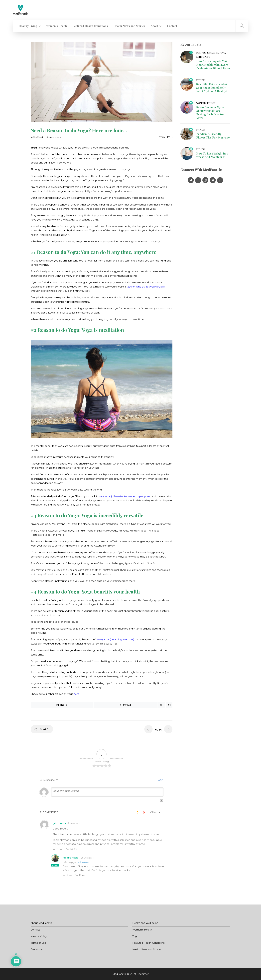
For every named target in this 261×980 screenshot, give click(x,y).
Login (160, 780)
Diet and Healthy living (211, 53)
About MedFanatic (41, 923)
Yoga (162, 137)
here (76, 694)
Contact (172, 26)
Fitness (201, 80)
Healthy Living (28, 26)
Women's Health (206, 103)
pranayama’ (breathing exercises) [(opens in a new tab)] (115, 639)
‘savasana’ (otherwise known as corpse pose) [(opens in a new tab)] (125, 496)
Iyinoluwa (84, 862)
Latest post (203, 57)
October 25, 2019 (54, 137)
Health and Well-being (145, 923)
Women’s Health (57, 26)
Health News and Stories (129, 26)
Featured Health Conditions (90, 26)
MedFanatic (39, 137)
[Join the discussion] (107, 792)
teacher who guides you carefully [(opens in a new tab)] (146, 287)
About (154, 26)
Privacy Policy (39, 936)
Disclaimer (37, 949)
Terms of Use (38, 943)
